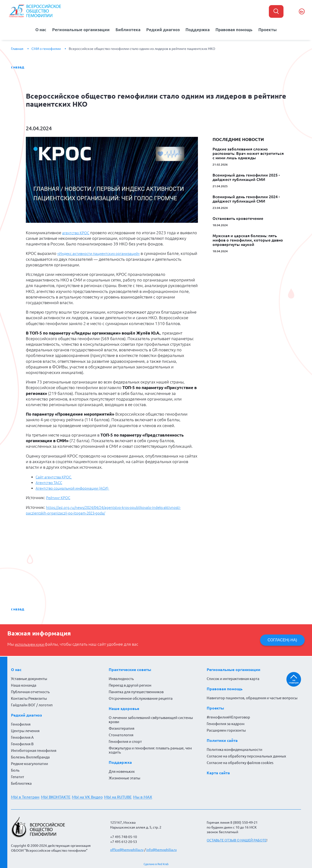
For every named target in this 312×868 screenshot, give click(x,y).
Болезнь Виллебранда (30, 756)
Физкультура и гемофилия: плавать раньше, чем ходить (150, 749)
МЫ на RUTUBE (124, 796)
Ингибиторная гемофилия (34, 750)
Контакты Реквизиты (29, 697)
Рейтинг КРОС (59, 497)
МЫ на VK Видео (91, 796)
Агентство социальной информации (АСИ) (77, 487)
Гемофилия (21, 723)
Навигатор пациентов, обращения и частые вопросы (252, 697)
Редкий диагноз (163, 29)
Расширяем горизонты (226, 729)
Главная (17, 47)
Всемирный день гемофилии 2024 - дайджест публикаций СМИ (246, 198)
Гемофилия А (22, 736)
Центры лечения (25, 730)
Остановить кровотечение (238, 217)
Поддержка (197, 29)
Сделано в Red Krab (156, 863)
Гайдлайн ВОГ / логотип (32, 704)
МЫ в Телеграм (25, 796)
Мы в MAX (150, 796)
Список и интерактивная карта (233, 678)
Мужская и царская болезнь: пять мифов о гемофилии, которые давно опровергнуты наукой (248, 239)
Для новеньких (122, 770)
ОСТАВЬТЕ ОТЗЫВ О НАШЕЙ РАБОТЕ (237, 839)
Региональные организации (81, 29)
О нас (40, 29)
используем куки (32, 643)
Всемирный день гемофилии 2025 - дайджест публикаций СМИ (246, 176)
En (302, 12)
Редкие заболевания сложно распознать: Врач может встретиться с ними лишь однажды (248, 152)
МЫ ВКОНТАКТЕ (58, 796)
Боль (15, 769)
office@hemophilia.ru (127, 849)
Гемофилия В (22, 743)
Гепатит (18, 776)
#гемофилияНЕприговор (228, 716)
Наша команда (24, 684)
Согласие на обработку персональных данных (246, 755)
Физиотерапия (122, 727)
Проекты (268, 29)
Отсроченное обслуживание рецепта (141, 697)
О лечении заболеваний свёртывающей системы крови (151, 719)
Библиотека (129, 29)
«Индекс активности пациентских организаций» (103, 252)
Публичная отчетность (30, 691)
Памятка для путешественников (136, 691)
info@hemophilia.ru (161, 849)
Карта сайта (218, 772)
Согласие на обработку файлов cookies (240, 762)
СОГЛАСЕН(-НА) (281, 639)
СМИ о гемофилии (46, 47)
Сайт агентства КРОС (56, 476)
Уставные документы (29, 678)
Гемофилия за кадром (226, 723)
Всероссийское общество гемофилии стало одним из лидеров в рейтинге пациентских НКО (142, 47)
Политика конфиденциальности (234, 749)
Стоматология (121, 734)
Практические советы (130, 669)
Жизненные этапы (124, 777)
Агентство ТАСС (50, 481)
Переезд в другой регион (130, 684)
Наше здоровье (124, 708)
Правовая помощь (234, 29)
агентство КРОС (77, 232)
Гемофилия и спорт (125, 741)
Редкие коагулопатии (29, 763)
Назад (19, 66)
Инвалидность (121, 678)
